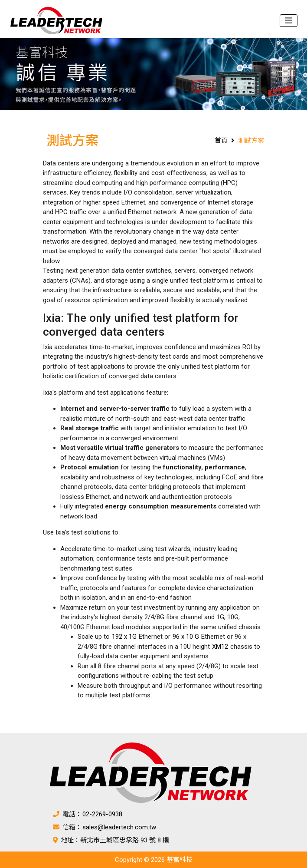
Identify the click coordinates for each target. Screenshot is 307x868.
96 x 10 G (186, 637)
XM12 (220, 647)
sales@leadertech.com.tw (119, 827)
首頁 (221, 141)
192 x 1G (124, 637)
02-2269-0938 (102, 814)
